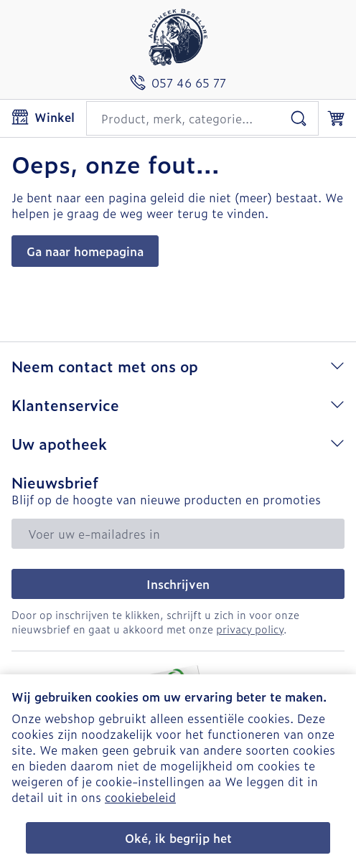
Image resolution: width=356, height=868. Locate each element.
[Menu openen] (43, 117)
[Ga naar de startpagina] (178, 37)
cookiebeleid (140, 797)
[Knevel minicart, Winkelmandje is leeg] (336, 118)
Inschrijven (178, 584)
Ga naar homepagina (85, 251)
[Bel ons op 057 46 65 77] (178, 82)
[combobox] (202, 118)
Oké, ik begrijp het (178, 838)
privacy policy (250, 629)
